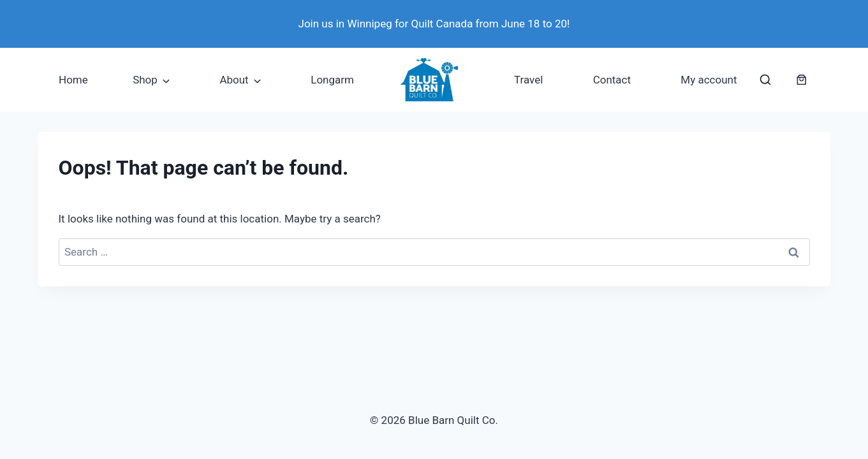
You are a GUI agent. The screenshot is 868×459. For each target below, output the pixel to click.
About (234, 80)
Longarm (332, 80)
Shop (145, 80)
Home (73, 80)
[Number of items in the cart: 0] (802, 80)
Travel (528, 80)
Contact (612, 80)
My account (709, 80)
